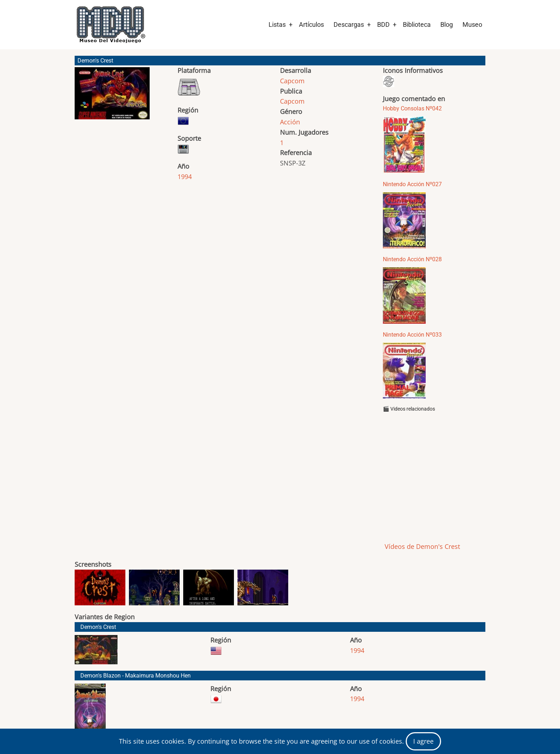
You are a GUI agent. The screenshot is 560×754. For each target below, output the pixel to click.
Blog (447, 24)
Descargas (349, 24)
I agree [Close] (423, 741)
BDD (383, 24)
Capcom (292, 81)
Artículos (311, 24)
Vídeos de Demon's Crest (421, 546)
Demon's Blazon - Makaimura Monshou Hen (136, 676)
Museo (472, 24)
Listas (277, 24)
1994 (185, 177)
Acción (290, 122)
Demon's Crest (98, 627)
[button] (112, 96)
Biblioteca (417, 24)
